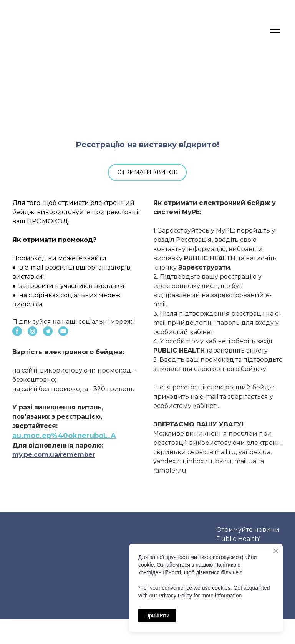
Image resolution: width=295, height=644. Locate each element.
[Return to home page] (27, 30)
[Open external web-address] (147, 99)
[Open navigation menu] (275, 30)
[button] (147, 172)
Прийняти (157, 616)
